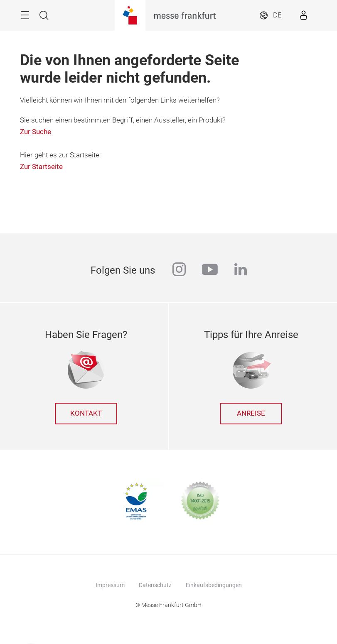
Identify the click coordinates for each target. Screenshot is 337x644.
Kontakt (86, 413)
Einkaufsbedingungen (214, 585)
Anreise (251, 413)
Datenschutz (155, 585)
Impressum (110, 585)
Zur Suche (36, 132)
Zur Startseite (41, 167)
